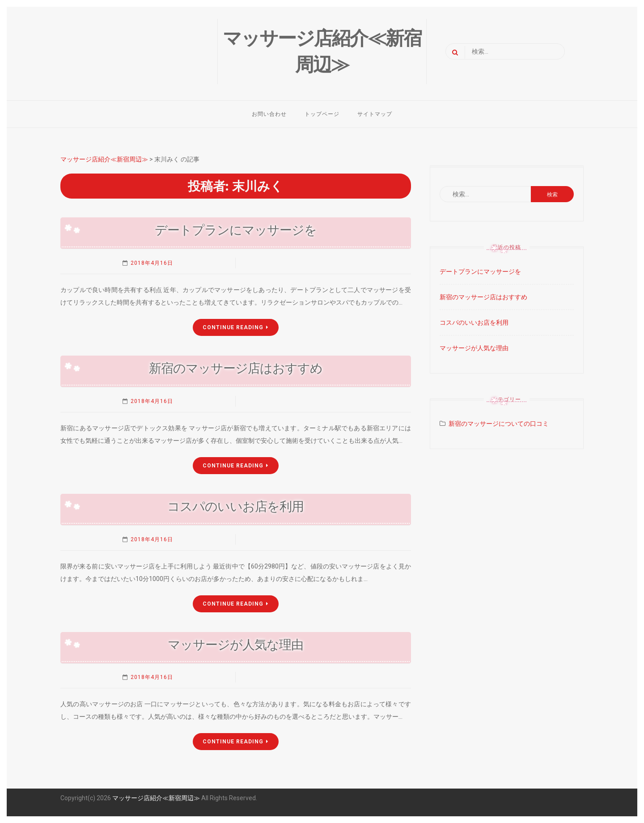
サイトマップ (375, 114)
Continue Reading (235, 327)
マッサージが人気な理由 (235, 645)
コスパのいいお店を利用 (235, 506)
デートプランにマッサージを (236, 230)
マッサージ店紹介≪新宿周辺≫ (156, 798)
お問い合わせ (269, 114)
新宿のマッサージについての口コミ (499, 424)
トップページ (322, 114)
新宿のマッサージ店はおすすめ (236, 368)
